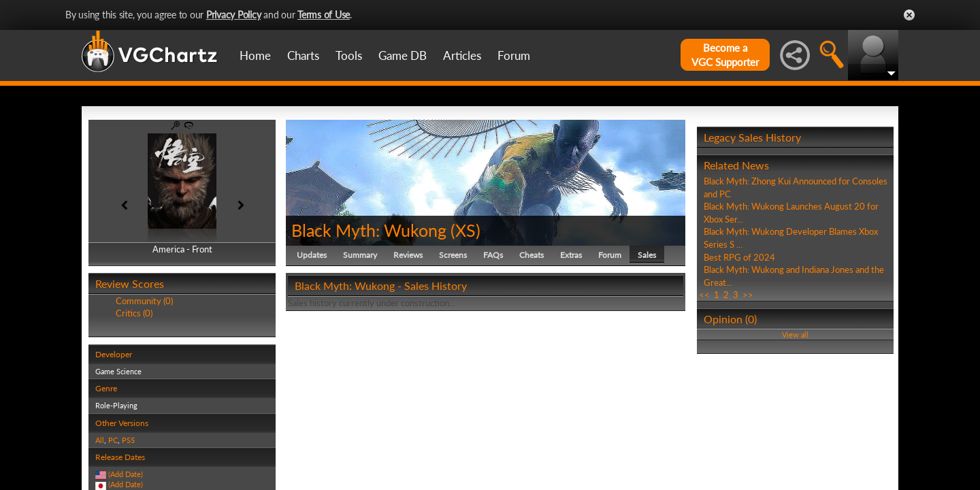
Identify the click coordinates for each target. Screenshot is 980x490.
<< (704, 295)
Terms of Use (324, 15)
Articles (462, 55)
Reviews (408, 255)
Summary (360, 255)
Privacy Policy (234, 15)
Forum (514, 55)
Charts (303, 55)
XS (465, 230)
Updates (312, 255)
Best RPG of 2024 (739, 257)
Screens (453, 255)
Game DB (403, 55)
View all (795, 334)
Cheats (532, 255)
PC (113, 440)
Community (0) (144, 301)
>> (748, 295)
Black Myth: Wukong (369, 230)
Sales (647, 255)
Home (255, 55)
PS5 (128, 440)
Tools (349, 55)
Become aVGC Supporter (725, 55)
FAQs (493, 255)
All (100, 440)
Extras (571, 255)
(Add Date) (126, 474)
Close (909, 15)
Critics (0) (134, 313)
